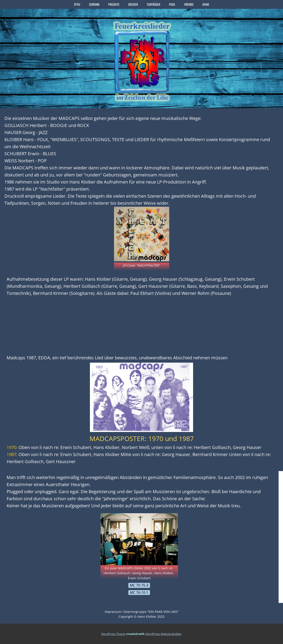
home (206, 4)
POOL (172, 4)
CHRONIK (94, 4)
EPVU (77, 4)
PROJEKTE (114, 4)
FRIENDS (189, 4)
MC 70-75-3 (139, 585)
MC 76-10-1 (139, 593)
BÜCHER (133, 4)
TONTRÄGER (153, 4)
